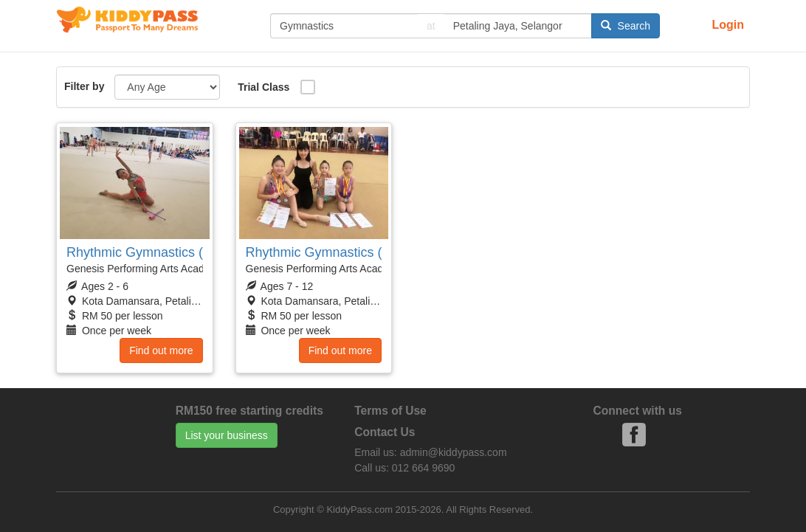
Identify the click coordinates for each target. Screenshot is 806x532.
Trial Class (263, 87)
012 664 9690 (424, 468)
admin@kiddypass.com (454, 452)
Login (728, 25)
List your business (227, 435)
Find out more (161, 350)
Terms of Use (390, 411)
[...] (344, 26)
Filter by (84, 86)
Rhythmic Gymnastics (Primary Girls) (355, 252)
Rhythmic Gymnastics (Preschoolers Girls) (191, 252)
